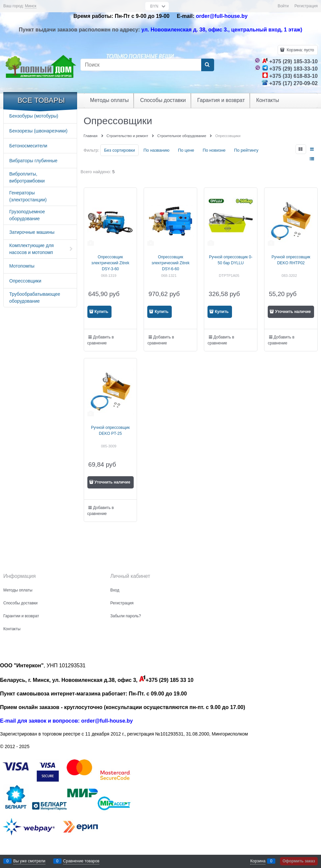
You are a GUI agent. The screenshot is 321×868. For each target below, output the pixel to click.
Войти (283, 6)
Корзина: (300, 50)
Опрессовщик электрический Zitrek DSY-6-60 (171, 263)
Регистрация (306, 6)
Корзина (258, 861)
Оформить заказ (299, 861)
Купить (101, 312)
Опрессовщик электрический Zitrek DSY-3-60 (110, 263)
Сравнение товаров (81, 861)
